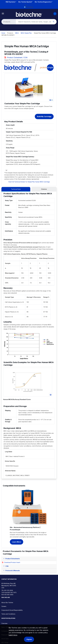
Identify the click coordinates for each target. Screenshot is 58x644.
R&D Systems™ (11, 2)
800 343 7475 (12, 593)
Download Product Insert (12, 562)
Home (3, 33)
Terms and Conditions (8, 614)
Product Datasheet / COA (17, 57)
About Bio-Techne (7, 603)
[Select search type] (8, 22)
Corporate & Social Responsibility (12, 610)
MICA (17, 33)
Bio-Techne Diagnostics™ (44, 2)
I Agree (29, 639)
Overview (4, 623)
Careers (4, 606)
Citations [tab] (44, 189)
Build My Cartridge (44, 116)
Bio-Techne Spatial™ (25, 2)
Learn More (17, 542)
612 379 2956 (9, 590)
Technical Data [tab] (16, 189)
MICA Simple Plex (26, 33)
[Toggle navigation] (3, 13)
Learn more (13, 635)
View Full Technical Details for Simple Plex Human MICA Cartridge (29, 182)
